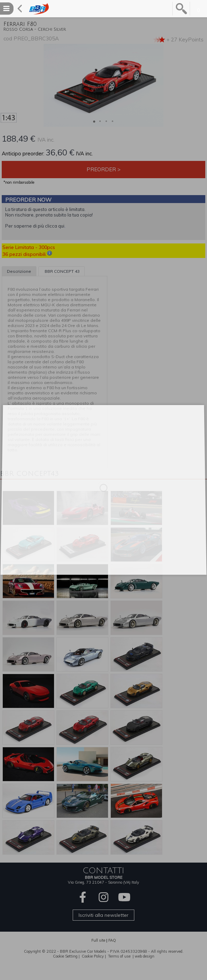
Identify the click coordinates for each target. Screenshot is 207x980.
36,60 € (60, 152)
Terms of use (119, 956)
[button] (6, 85)
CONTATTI (103, 871)
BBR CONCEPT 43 (62, 271)
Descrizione (19, 271)
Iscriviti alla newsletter (103, 915)
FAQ (112, 940)
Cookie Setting (65, 956)
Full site (98, 940)
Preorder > (103, 169)
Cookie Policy (93, 956)
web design (145, 956)
